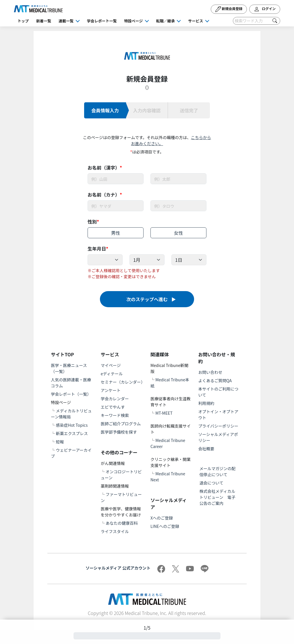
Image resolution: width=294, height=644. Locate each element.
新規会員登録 (229, 9)
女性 (179, 233)
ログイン (265, 9)
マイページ (111, 365)
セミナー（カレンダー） (123, 382)
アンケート (111, 390)
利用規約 (206, 403)
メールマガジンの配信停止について (217, 471)
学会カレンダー (115, 399)
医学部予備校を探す (119, 432)
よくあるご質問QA (215, 380)
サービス (196, 21)
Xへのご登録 (162, 518)
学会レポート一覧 (102, 21)
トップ (23, 21)
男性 (115, 233)
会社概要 (206, 449)
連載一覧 (66, 21)
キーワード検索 (115, 415)
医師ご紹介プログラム (121, 424)
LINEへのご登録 (165, 526)
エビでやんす (113, 407)
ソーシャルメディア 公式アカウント (118, 568)
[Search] (257, 21)
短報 (60, 442)
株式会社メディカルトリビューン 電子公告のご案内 (217, 497)
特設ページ (134, 21)
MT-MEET (164, 413)
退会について (211, 483)
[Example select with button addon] (105, 260)
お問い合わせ (210, 372)
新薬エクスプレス (72, 433)
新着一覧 (44, 21)
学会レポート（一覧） (71, 394)
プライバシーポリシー (218, 426)
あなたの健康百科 (122, 523)
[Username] (116, 179)
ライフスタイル (115, 531)
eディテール (112, 374)
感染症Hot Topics (72, 425)
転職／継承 (166, 21)
